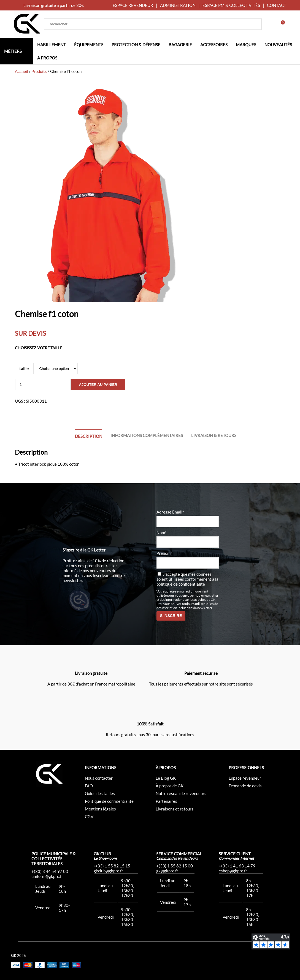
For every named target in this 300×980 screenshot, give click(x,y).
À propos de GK (170, 786)
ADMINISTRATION (178, 5)
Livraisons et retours (175, 809)
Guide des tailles (100, 793)
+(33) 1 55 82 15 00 (175, 866)
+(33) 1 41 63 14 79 (237, 866)
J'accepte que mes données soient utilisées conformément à (187, 579)
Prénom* (164, 553)
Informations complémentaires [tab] (147, 435)
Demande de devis (245, 786)
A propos (47, 58)
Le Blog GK (166, 778)
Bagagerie (180, 45)
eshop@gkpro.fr (233, 871)
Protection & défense (136, 45)
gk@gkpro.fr (167, 871)
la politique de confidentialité (187, 582)
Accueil (21, 71)
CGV (89, 817)
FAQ (89, 786)
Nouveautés (278, 45)
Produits (39, 71)
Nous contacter (99, 778)
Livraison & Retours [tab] (214, 435)
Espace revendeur (245, 778)
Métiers (13, 51)
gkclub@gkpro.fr (108, 871)
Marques (246, 45)
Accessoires (214, 45)
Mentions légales (100, 809)
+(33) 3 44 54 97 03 (50, 871)
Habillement (52, 45)
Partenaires (166, 801)
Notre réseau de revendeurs (181, 793)
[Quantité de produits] (43, 384)
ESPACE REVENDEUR (133, 5)
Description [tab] (89, 436)
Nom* (161, 533)
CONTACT (277, 5)
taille (24, 368)
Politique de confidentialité (109, 801)
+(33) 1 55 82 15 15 (112, 866)
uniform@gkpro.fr (47, 876)
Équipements (89, 45)
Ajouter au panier (98, 385)
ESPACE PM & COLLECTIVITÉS (231, 5)
